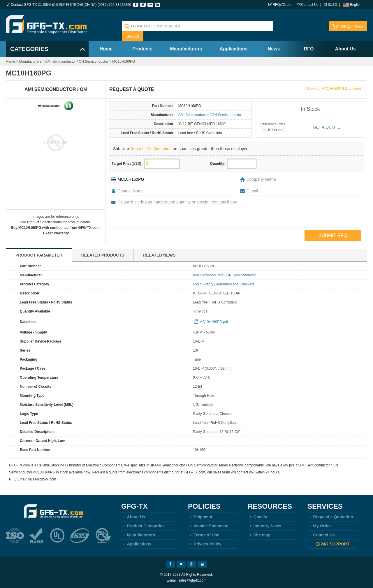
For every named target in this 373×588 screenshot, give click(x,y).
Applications (234, 49)
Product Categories (143, 526)
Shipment (200, 517)
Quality (257, 517)
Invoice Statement (208, 526)
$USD (332, 5)
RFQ (309, 49)
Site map (259, 535)
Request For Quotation (151, 149)
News (274, 49)
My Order (319, 526)
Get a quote (326, 127)
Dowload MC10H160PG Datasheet (334, 89)
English (356, 5)
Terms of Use (204, 535)
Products (142, 49)
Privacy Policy (205, 544)
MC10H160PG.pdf (214, 322)
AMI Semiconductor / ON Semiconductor (77, 62)
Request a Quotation (330, 517)
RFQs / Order (353, 26)
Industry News (264, 526)
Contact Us (310, 5)
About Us (345, 49)
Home (106, 49)
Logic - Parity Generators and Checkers (224, 284)
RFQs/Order (282, 5)
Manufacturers (186, 49)
